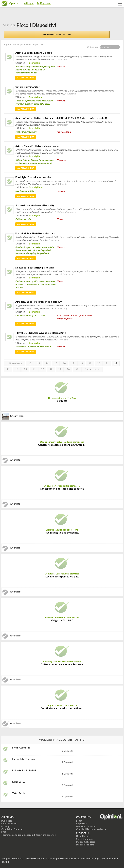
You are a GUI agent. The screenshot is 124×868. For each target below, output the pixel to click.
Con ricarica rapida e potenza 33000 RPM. (62, 445)
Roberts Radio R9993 (24, 770)
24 (17, 369)
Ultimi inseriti (84, 836)
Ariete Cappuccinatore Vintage (34, 53)
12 (30, 363)
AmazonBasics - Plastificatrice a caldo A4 (39, 302)
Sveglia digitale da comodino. (62, 533)
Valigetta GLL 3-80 (62, 620)
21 (107, 363)
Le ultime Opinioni (86, 826)
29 (60, 369)
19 (90, 363)
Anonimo (15, 460)
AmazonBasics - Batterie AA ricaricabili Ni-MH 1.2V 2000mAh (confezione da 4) (61, 118)
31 (77, 369)
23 (8, 369)
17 (73, 363)
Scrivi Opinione (84, 839)
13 (38, 363)
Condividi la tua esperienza (91, 829)
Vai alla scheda (26, 78)
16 (64, 363)
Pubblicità (7, 821)
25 (25, 369)
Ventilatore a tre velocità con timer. (62, 708)
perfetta (62, 401)
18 (81, 363)
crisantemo (17, 416)
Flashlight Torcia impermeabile (33, 177)
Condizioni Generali (12, 829)
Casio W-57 (19, 782)
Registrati (46, 3)
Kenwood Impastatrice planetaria (35, 268)
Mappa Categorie (86, 842)
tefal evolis (19, 793)
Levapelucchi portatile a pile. (62, 576)
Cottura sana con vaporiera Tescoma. (62, 664)
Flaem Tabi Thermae (24, 759)
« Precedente (15, 363)
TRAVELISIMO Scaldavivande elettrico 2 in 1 (41, 333)
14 (47, 363)
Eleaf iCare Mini (21, 748)
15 (56, 363)
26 (34, 369)
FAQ (4, 832)
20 (99, 363)
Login (30, 3)
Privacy (5, 826)
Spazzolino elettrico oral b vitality (35, 205)
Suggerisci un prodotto (57, 34)
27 (42, 369)
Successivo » (92, 369)
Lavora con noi (9, 823)
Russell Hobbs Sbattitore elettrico (35, 233)
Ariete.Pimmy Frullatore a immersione (37, 146)
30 (68, 369)
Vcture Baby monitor (27, 87)
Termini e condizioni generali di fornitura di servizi (29, 835)
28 (51, 369)
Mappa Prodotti (85, 845)
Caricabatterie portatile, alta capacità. (62, 489)
